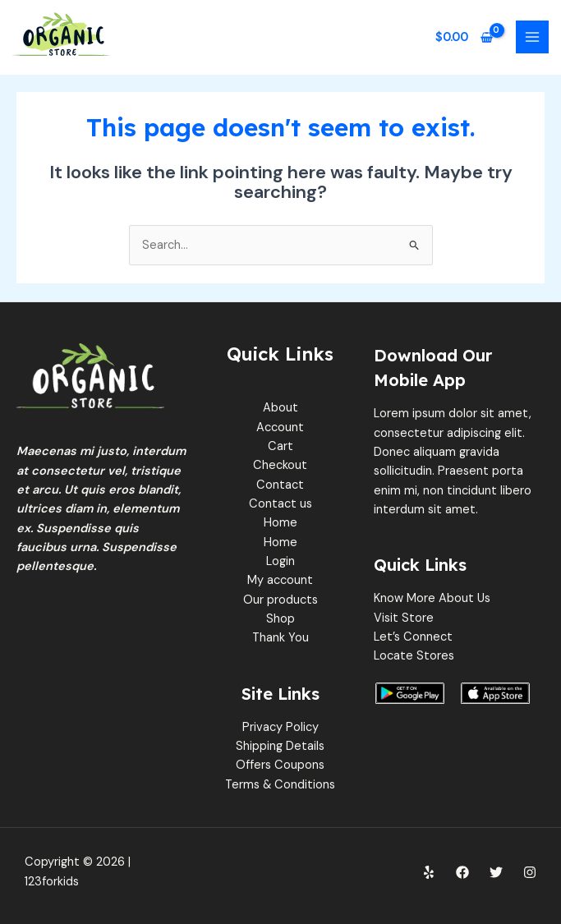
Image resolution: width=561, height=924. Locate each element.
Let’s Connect (413, 637)
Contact (280, 485)
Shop (280, 619)
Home (280, 523)
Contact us (280, 504)
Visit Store (404, 618)
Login (280, 561)
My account (280, 580)
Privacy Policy (280, 727)
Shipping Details (280, 746)
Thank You (280, 638)
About (280, 408)
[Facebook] (462, 872)
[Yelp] (429, 872)
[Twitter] (496, 872)
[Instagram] (530, 872)
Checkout (280, 465)
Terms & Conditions (280, 785)
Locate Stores (414, 656)
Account (280, 428)
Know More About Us (432, 598)
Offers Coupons (280, 765)
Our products (280, 600)
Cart (280, 446)
